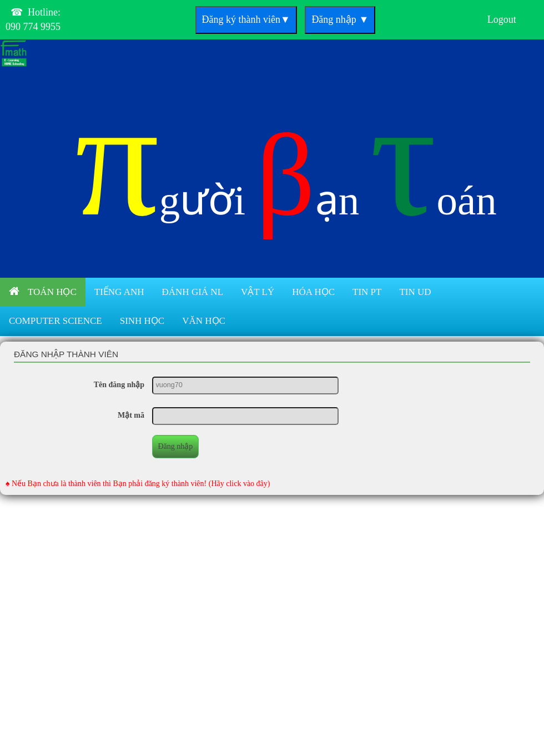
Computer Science (56, 321)
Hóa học (313, 292)
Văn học (204, 321)
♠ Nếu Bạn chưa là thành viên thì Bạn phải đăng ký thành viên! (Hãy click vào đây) (138, 484)
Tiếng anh (119, 292)
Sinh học (142, 321)
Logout (502, 19)
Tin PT (367, 292)
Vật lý (258, 292)
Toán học (43, 291)
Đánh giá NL (193, 292)
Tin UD (415, 292)
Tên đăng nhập (119, 385)
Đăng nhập (340, 19)
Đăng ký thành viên (246, 19)
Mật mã (131, 415)
